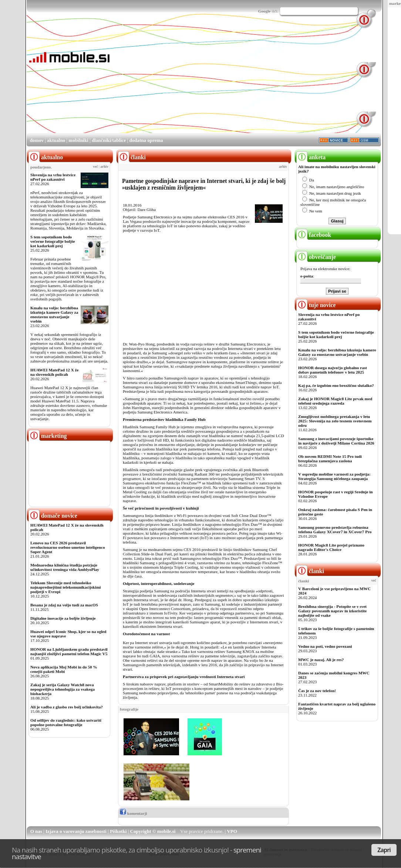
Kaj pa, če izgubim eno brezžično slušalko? (336, 385)
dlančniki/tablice (109, 140)
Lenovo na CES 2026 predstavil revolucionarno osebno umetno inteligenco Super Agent (68, 547)
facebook (314, 235)
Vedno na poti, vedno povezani (325, 646)
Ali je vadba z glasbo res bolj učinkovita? (67, 707)
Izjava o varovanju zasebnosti (76, 831)
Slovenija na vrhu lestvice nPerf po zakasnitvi (53, 177)
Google (264, 11)
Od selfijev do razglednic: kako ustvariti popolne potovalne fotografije (66, 722)
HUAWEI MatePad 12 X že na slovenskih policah (55, 372)
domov (37, 140)
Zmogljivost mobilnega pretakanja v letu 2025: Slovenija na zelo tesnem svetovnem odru (335, 421)
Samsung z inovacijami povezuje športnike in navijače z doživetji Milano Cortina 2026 (336, 441)
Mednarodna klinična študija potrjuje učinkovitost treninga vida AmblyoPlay (65, 567)
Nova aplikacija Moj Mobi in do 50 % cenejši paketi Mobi (64, 669)
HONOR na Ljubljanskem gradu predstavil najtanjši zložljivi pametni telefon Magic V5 (69, 651)
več (96, 167)
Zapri (384, 850)
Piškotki (118, 831)
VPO (232, 831)
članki (310, 571)
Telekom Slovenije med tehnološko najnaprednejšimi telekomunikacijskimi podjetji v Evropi (65, 587)
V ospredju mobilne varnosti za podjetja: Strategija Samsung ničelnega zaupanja (334, 476)
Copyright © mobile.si (153, 831)
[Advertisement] (212, 81)
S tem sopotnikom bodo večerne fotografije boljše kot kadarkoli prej (53, 241)
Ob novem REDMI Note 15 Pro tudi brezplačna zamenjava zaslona (330, 459)
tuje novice (316, 305)
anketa (311, 157)
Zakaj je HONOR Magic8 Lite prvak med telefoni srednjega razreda (335, 401)
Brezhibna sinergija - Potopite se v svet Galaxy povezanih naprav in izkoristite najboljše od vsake (332, 611)
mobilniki (78, 140)
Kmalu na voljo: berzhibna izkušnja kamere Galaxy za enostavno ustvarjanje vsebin (54, 314)
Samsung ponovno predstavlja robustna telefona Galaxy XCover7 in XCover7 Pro (335, 530)
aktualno (56, 140)
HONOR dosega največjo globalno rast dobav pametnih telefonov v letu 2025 (333, 370)
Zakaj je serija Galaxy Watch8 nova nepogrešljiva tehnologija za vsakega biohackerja (63, 689)
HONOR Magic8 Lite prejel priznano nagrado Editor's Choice (331, 547)
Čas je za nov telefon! (317, 691)
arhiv (104, 167)
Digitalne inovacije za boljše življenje (63, 618)
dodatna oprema (146, 140)
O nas (36, 831)
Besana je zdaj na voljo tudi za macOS (64, 605)
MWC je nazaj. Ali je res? (321, 660)
